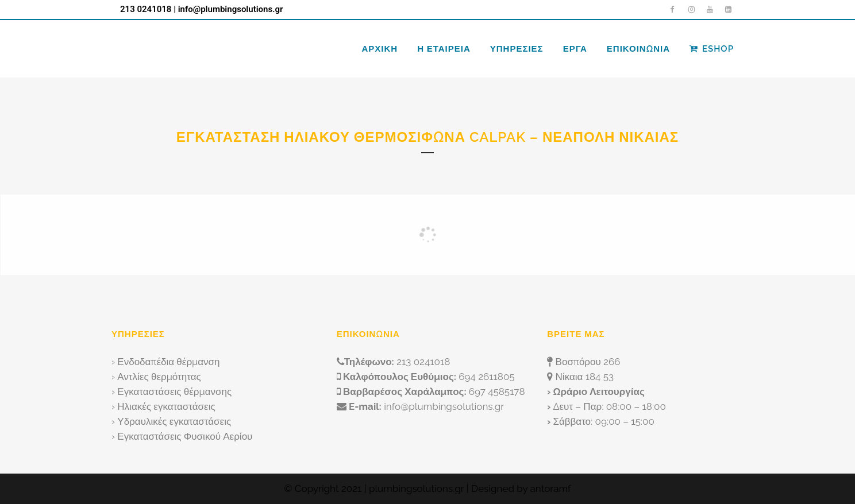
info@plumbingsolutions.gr (231, 9)
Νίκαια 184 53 (585, 377)
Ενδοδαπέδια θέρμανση (168, 362)
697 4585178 (497, 391)
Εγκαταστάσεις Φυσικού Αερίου (185, 436)
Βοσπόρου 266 (588, 362)
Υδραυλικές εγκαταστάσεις (174, 421)
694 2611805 (486, 377)
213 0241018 (146, 9)
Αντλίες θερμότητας (159, 377)
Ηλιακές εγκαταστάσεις (166, 406)
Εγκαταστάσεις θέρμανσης (174, 391)
